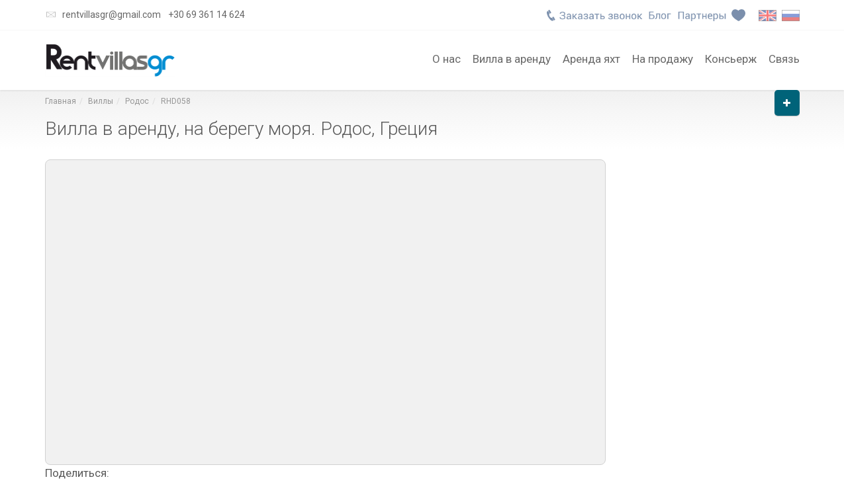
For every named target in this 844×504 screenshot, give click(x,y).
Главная (61, 101)
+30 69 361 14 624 (207, 15)
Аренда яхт (591, 58)
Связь (784, 58)
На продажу (663, 58)
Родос (137, 101)
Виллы (101, 101)
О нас (446, 58)
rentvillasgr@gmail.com (112, 15)
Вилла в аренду (512, 58)
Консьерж (731, 58)
